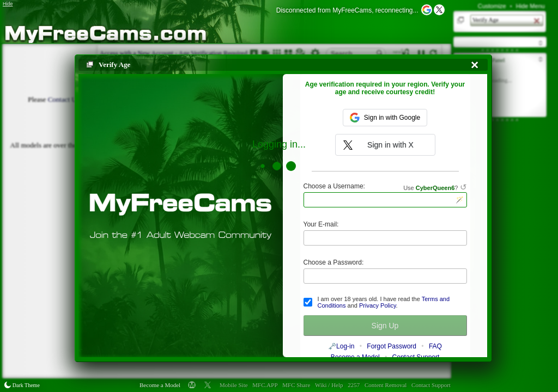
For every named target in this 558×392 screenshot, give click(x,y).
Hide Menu (530, 6)
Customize (492, 6)
